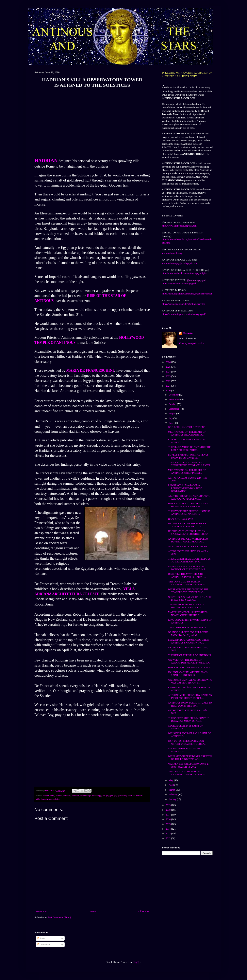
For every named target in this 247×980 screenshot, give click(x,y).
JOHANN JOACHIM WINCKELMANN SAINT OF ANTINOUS (188, 674)
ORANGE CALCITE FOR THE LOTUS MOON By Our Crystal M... (188, 634)
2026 (169, 362)
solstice (56, 799)
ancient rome (49, 795)
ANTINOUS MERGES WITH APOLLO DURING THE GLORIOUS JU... (188, 540)
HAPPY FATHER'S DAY (180, 519)
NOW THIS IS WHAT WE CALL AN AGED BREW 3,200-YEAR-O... (190, 598)
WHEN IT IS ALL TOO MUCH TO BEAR (189, 668)
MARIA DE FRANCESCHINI (90, 370)
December (174, 395)
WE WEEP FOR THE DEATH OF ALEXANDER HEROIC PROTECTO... (189, 661)
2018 (169, 810)
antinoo (59, 795)
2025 (169, 367)
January (173, 799)
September (174, 409)
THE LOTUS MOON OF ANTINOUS (187, 628)
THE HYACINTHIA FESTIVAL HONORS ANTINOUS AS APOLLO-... (189, 513)
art (104, 795)
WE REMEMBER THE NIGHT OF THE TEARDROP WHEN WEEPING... (188, 591)
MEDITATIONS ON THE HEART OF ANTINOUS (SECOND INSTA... (187, 433)
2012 (169, 838)
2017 (169, 815)
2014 (169, 829)
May (171, 780)
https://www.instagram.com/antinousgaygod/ (184, 314)
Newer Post (41, 911)
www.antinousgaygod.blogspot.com (179, 263)
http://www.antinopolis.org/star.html (180, 226)
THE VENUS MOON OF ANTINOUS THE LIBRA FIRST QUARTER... (190, 448)
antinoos (67, 795)
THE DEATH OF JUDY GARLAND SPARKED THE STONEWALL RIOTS (189, 464)
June (171, 423)
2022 (169, 381)
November (174, 399)
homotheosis (47, 799)
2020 (169, 390)
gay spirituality (120, 795)
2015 (169, 824)
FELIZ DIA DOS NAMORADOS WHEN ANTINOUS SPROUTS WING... (188, 641)
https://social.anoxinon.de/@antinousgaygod (184, 304)
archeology (96, 795)
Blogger (137, 962)
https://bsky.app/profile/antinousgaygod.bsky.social (187, 294)
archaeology (85, 795)
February (173, 794)
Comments (43, 944)
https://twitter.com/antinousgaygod (179, 284)
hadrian (131, 795)
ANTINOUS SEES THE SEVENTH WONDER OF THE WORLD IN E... (188, 568)
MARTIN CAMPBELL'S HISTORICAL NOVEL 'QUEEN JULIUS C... (188, 614)
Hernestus (188, 333)
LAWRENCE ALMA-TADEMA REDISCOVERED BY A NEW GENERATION (185, 488)
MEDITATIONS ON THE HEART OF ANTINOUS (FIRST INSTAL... (187, 472)
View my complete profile (192, 343)
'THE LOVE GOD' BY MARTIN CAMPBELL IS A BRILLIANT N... (187, 583)
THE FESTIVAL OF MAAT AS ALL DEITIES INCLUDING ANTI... (186, 606)
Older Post (144, 911)
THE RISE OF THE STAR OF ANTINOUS (190, 655)
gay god (109, 795)
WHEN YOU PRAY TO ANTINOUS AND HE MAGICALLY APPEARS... (189, 505)
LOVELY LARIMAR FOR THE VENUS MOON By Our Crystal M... (188, 456)
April (171, 785)
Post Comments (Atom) (59, 917)
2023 (169, 376)
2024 (169, 372)
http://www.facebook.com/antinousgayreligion (185, 273)
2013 (169, 833)
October (173, 404)
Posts (41, 938)
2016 (169, 819)
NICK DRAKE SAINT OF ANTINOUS (188, 546)
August (172, 414)
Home (93, 911)
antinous (75, 795)
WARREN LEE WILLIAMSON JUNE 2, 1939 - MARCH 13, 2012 (188, 765)
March (172, 790)
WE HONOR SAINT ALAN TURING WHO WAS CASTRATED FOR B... (190, 681)
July (171, 418)
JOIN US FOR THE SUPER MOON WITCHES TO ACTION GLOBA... (187, 742)
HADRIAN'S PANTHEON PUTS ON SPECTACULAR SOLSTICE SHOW (188, 533)
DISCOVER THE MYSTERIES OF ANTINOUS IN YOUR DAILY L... (187, 575)
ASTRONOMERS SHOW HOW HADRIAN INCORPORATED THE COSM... (190, 696)
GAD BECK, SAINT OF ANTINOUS (187, 427)
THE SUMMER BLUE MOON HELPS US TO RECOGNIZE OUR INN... (189, 560)
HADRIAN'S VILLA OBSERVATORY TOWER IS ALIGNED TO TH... (187, 525)
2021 (169, 386)
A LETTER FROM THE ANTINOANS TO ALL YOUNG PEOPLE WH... (189, 497)
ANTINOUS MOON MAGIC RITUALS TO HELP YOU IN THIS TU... (190, 704)
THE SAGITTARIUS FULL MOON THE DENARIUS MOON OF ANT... (188, 719)
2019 (169, 805)
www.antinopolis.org (172, 253)
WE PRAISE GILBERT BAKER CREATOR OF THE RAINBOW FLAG (190, 758)
